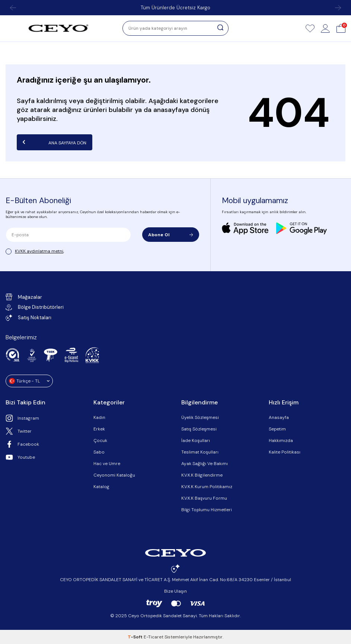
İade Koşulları (196, 440)
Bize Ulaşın (175, 591)
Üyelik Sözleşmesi (200, 417)
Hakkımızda (281, 440)
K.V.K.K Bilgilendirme (202, 475)
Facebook (22, 444)
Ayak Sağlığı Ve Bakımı (205, 464)
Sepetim (277, 429)
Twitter (19, 431)
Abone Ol (171, 235)
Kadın (99, 417)
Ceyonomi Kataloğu (114, 475)
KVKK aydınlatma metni (39, 251)
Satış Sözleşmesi (199, 429)
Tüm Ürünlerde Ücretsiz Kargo (175, 8)
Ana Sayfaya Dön (55, 142)
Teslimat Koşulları (200, 452)
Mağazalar (24, 297)
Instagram (22, 418)
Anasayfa (279, 417)
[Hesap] (325, 28)
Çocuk (100, 440)
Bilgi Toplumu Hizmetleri (207, 510)
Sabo (99, 452)
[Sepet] (341, 28)
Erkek (99, 429)
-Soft (136, 637)
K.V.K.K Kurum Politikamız (207, 487)
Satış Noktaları (28, 318)
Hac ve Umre (107, 464)
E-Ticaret (154, 637)
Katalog (101, 487)
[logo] (58, 28)
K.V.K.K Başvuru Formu (204, 498)
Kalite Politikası (285, 452)
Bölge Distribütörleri (35, 307)
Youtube (20, 457)
